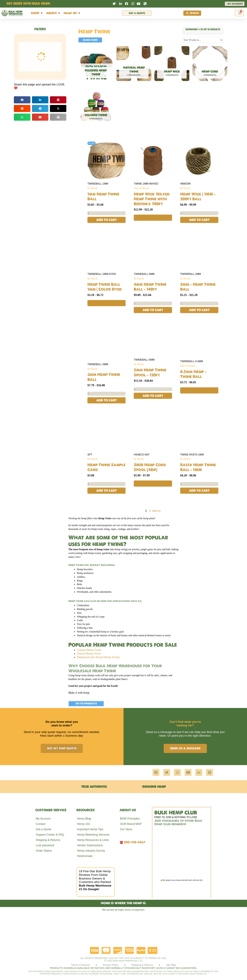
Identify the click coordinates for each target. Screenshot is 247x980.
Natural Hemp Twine (89, 654)
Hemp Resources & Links (93, 840)
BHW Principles (130, 819)
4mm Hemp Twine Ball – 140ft (150, 287)
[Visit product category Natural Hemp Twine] (134, 65)
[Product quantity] (106, 213)
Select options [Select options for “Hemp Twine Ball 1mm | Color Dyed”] (107, 303)
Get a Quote (43, 829)
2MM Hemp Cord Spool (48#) (150, 468)
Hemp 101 (83, 824)
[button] (37, 13)
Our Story (126, 829)
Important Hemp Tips (90, 829)
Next (157, 511)
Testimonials (85, 856)
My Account (43, 819)
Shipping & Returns (48, 840)
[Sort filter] (203, 40)
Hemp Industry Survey (91, 851)
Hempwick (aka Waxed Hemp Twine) (98, 658)
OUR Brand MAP (131, 824)
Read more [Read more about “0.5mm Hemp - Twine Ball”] (199, 391)
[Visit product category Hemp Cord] (210, 65)
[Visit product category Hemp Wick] (172, 65)
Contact (41, 824)
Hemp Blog (84, 819)
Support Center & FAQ (50, 835)
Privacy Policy (111, 965)
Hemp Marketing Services (93, 835)
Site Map (171, 965)
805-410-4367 (135, 842)
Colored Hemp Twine (89, 650)
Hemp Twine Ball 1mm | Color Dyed (105, 287)
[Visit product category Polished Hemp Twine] (96, 65)
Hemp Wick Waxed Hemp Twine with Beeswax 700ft (152, 199)
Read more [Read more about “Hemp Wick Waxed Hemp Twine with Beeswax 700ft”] (153, 218)
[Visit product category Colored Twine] (96, 108)
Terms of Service (80, 965)
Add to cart (106, 220)
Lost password (45, 845)
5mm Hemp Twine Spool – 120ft (150, 373)
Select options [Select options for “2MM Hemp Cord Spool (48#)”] (153, 484)
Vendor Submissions (90, 845)
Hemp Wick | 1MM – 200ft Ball (198, 196)
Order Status (44, 851)
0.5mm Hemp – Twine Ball (193, 374)
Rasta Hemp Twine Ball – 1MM (198, 468)
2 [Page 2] (150, 511)
